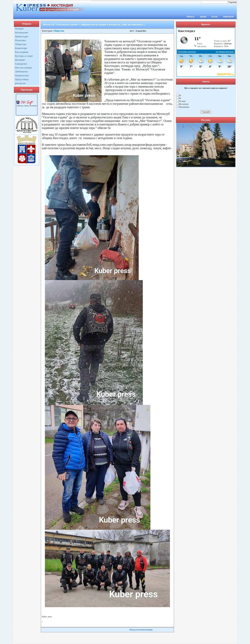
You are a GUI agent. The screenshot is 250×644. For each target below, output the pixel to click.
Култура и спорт (24, 56)
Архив (203, 17)
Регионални (22, 32)
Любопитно (21, 71)
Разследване (22, 52)
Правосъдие (22, 36)
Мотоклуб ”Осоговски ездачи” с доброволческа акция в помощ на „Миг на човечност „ (94, 24)
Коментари (21, 48)
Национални (22, 75)
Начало (191, 17)
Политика (20, 40)
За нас (214, 17)
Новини (19, 29)
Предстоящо (22, 79)
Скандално (21, 64)
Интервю (20, 60)
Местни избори (24, 68)
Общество (21, 44)
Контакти (228, 17)
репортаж (20, 83)
